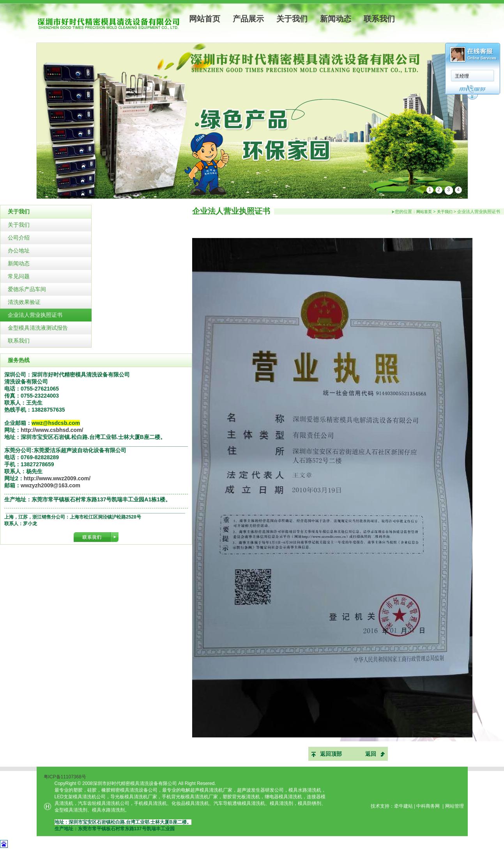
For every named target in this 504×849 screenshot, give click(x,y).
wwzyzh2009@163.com (50, 485)
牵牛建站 (403, 806)
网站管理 (454, 806)
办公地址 (19, 250)
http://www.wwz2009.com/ (57, 478)
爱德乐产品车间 (27, 289)
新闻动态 (336, 19)
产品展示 (248, 19)
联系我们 (379, 19)
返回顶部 (331, 754)
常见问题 (19, 276)
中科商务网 (428, 806)
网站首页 (205, 19)
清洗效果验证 (24, 302)
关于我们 (292, 19)
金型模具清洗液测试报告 (38, 328)
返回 (371, 754)
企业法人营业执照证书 (35, 315)
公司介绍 (19, 238)
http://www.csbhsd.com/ (52, 430)
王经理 (357, 76)
